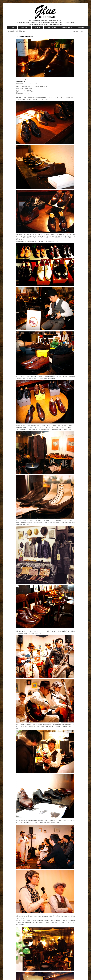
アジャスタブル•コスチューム (35, 427)
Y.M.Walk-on (59, 520)
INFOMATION (83, 28)
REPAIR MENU (51, 28)
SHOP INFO (24, 28)
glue (24, 31)
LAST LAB (20, 241)
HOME (12, 28)
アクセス (35, 83)
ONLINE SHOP (67, 28)
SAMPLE (37, 28)
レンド (39, 425)
